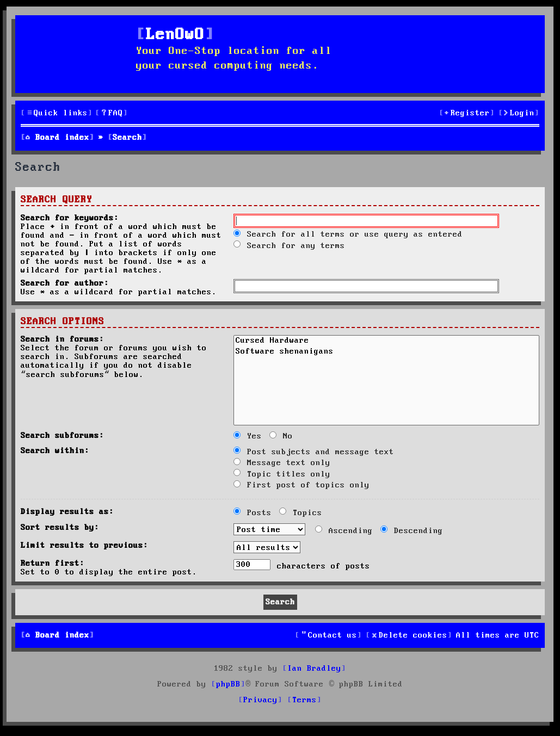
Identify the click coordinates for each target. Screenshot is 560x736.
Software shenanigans (386, 352)
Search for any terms (289, 246)
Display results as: (67, 512)
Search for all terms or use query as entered (348, 234)
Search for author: (65, 283)
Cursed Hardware (386, 342)
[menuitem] (112, 113)
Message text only (282, 463)
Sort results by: (60, 528)
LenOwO (175, 35)
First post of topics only (301, 485)
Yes (248, 436)
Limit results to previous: (84, 546)
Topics (301, 513)
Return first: (53, 564)
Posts (253, 513)
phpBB (228, 684)
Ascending (344, 531)
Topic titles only (282, 474)
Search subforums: (62, 436)
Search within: (55, 451)
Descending (412, 531)
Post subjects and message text (314, 452)
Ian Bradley (314, 669)
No (281, 436)
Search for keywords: (70, 218)
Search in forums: (62, 339)
